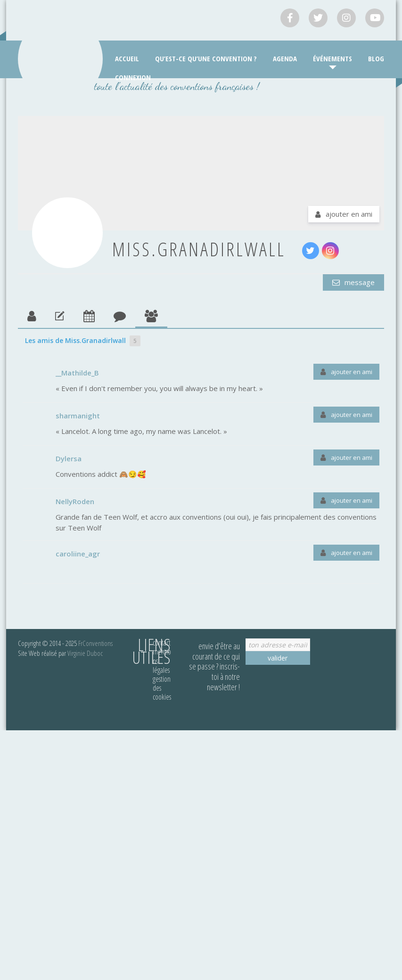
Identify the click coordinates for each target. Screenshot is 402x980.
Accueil (127, 58)
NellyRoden (75, 501)
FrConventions (95, 643)
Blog (376, 58)
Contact (162, 643)
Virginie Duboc (85, 653)
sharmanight (78, 416)
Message (359, 282)
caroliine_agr (78, 554)
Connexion (133, 77)
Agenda (285, 58)
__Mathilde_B (77, 373)
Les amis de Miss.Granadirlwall (83, 341)
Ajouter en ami (349, 214)
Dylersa (69, 458)
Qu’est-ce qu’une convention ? (206, 58)
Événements (332, 58)
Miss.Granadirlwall (199, 249)
